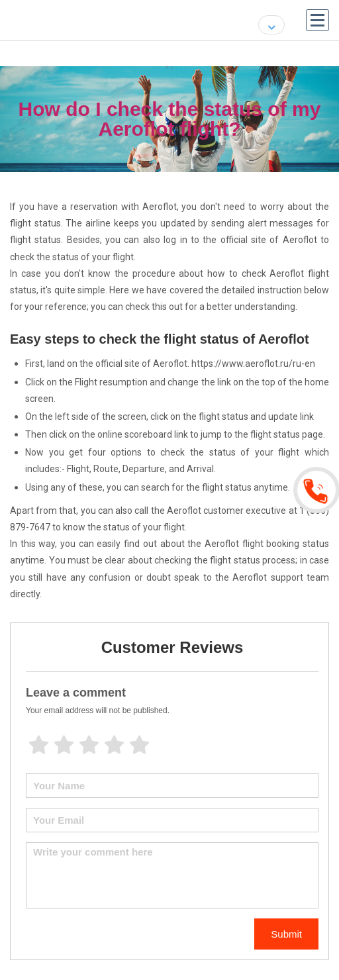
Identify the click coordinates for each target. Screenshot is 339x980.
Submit (286, 934)
